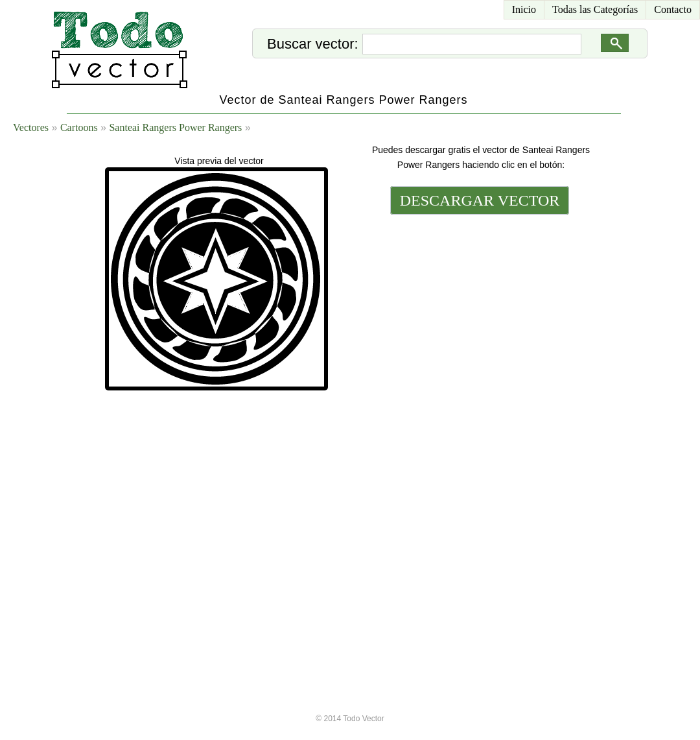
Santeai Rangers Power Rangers (175, 127)
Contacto (673, 9)
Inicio (524, 9)
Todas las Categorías (595, 9)
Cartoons (79, 127)
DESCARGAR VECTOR (480, 200)
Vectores (31, 127)
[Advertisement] (478, 420)
